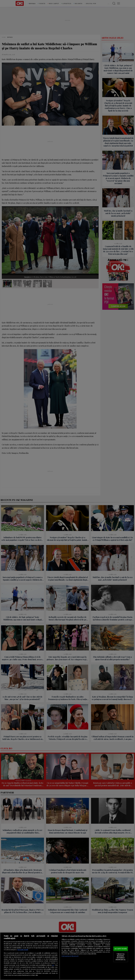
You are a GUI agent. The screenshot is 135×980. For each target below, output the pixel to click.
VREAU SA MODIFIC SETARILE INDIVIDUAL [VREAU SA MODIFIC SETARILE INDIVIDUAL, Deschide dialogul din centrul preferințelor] (121, 957)
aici (53, 965)
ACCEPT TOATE (121, 949)
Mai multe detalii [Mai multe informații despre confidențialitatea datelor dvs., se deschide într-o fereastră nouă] (23, 950)
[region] (67, 956)
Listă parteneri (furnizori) (70, 956)
